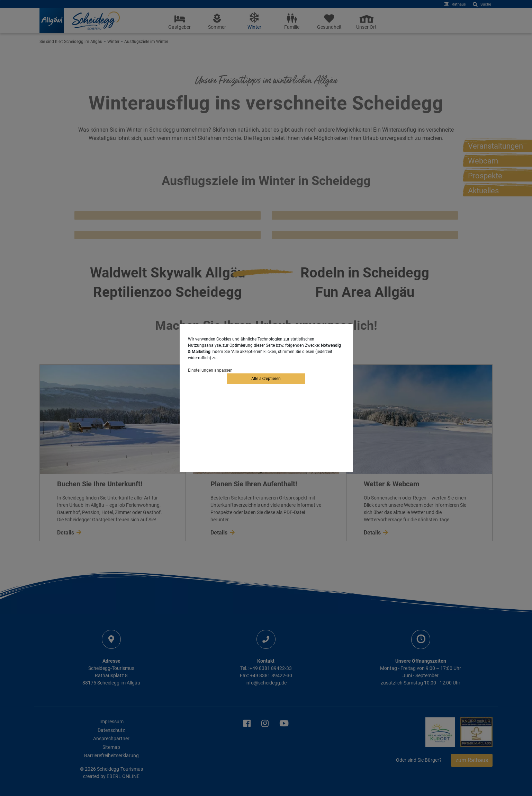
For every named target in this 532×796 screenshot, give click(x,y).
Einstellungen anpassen (210, 370)
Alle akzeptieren (266, 379)
